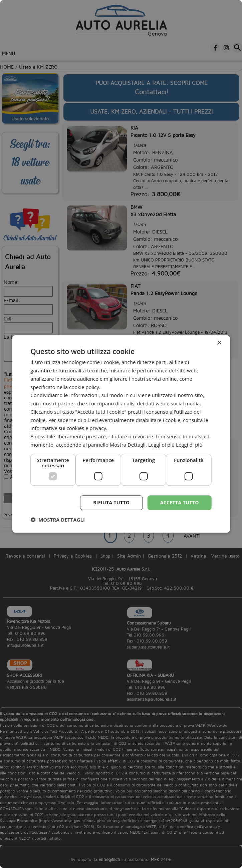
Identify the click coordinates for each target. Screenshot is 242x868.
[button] (58, 520)
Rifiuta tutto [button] (111, 502)
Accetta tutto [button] (180, 502)
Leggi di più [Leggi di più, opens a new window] (189, 445)
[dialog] (121, 434)
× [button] (219, 343)
